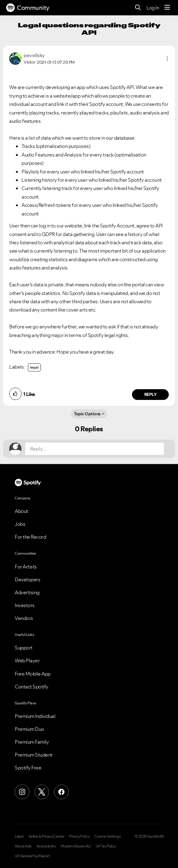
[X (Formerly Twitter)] (42, 792)
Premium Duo (29, 729)
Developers (27, 579)
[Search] (138, 8)
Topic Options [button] (87, 414)
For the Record (30, 537)
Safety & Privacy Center (46, 836)
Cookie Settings (108, 836)
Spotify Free (28, 768)
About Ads (23, 846)
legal (34, 367)
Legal (19, 836)
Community (28, 8)
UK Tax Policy (106, 846)
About (21, 511)
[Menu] (167, 8)
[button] (167, 59)
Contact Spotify (32, 687)
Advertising (27, 592)
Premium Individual (35, 716)
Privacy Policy (79, 836)
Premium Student (34, 755)
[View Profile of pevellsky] (34, 55)
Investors (25, 605)
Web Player (27, 661)
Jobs (20, 524)
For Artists (26, 567)
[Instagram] (22, 792)
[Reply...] (95, 449)
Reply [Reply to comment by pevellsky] (151, 394)
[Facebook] (61, 792)
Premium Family (32, 742)
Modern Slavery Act (76, 846)
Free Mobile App (33, 674)
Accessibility (46, 846)
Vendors (24, 618)
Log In (153, 8)
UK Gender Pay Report (32, 856)
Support (24, 648)
